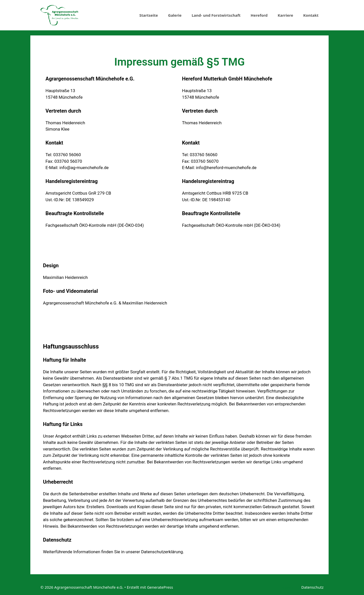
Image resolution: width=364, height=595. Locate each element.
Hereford (259, 15)
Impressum (286, 587)
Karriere (285, 15)
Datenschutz (312, 587)
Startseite (149, 15)
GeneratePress (160, 587)
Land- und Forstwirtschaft (216, 15)
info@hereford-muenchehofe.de (226, 168)
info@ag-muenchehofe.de (84, 168)
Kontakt (311, 15)
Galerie (175, 15)
